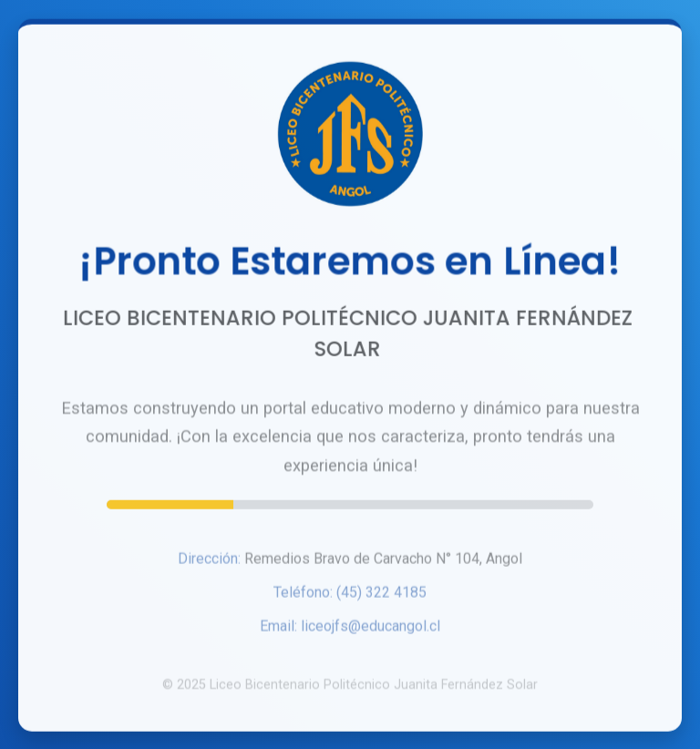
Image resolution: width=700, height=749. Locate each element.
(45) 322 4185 (381, 595)
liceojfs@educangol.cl (371, 628)
